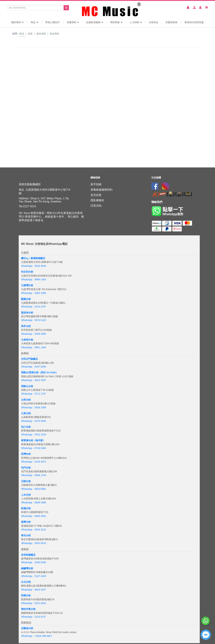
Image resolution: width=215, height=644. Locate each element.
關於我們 (17, 22)
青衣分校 (26, 535)
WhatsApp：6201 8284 (34, 603)
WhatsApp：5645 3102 (34, 530)
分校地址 (154, 22)
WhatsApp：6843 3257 (34, 590)
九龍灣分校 (27, 285)
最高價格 (41, 34)
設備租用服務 (95, 22)
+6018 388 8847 (43, 636)
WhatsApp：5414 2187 (34, 307)
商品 (34, 22)
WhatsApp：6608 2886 (34, 502)
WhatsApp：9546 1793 (34, 475)
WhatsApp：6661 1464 (34, 347)
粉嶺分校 (26, 508)
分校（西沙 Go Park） (46, 372)
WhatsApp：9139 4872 (34, 462)
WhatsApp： (28, 636)
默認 (22, 34)
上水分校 (26, 495)
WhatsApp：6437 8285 (34, 367)
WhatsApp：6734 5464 (34, 448)
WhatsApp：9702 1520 (34, 435)
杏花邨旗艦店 (28, 555)
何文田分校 (27, 272)
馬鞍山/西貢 (27, 372)
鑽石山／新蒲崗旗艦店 (33, 258)
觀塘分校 (26, 299)
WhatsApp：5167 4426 (34, 576)
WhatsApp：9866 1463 (34, 279)
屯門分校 (26, 468)
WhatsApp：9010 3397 (34, 380)
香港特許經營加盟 (194, 22)
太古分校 (26, 582)
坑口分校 (26, 427)
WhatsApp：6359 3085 (34, 334)
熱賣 (30, 34)
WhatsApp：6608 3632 (34, 516)
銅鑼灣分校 (27, 568)
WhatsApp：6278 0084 (34, 421)
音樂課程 (73, 22)
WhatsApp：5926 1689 (34, 407)
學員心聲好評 (52, 22)
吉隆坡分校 (27, 628)
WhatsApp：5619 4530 (34, 266)
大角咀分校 (27, 340)
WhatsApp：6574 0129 (34, 320)
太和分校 (26, 400)
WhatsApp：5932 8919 (34, 543)
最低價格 (54, 34)
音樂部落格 (171, 22)
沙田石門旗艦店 (29, 359)
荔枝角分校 (27, 313)
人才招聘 (136, 22)
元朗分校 (26, 481)
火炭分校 (26, 413)
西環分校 (26, 595)
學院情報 (116, 22)
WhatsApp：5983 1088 (34, 293)
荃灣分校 (26, 454)
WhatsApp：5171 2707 (34, 394)
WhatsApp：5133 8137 (34, 617)
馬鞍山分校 (27, 386)
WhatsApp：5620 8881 (34, 489)
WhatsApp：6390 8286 (34, 562)
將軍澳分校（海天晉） (33, 440)
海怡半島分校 (28, 609)
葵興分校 (26, 522)
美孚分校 (26, 326)
